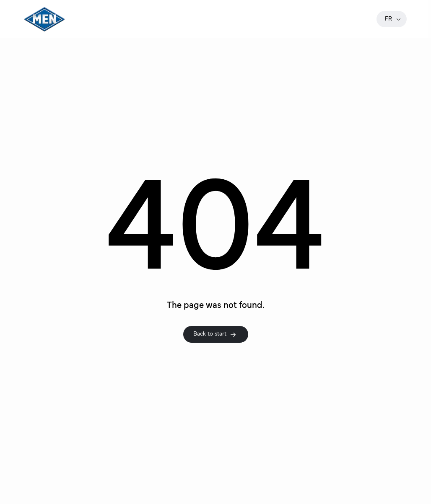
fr (393, 19)
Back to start (215, 334)
